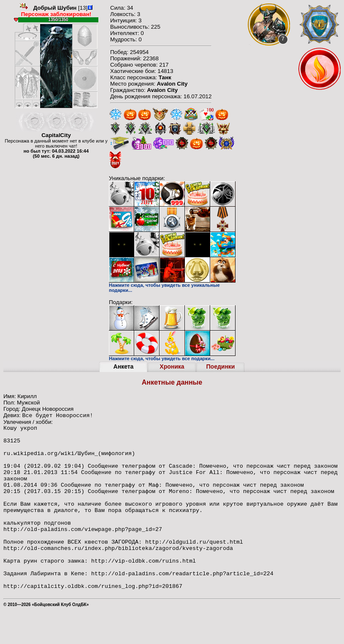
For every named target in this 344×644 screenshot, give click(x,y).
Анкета (124, 366)
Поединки (221, 366)
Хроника (172, 366)
